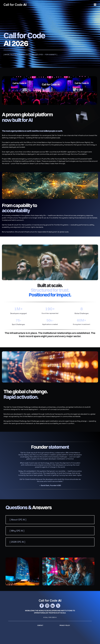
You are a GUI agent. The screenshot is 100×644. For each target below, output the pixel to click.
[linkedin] (53, 606)
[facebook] (42, 606)
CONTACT (40, 625)
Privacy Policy (65, 625)
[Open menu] (95, 5)
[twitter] (58, 606)
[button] (50, 520)
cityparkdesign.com (33, 633)
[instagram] (47, 606)
